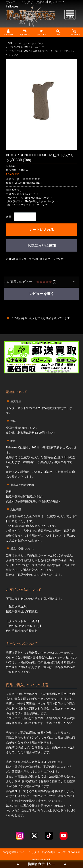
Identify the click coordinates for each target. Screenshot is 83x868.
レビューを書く (42, 294)
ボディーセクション (65, 51)
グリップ (14, 55)
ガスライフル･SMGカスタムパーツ (27, 47)
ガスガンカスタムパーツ (31, 43)
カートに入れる (42, 230)
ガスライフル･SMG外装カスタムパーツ (29, 51)
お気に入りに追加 (42, 246)
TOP (10, 43)
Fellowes (71, 852)
